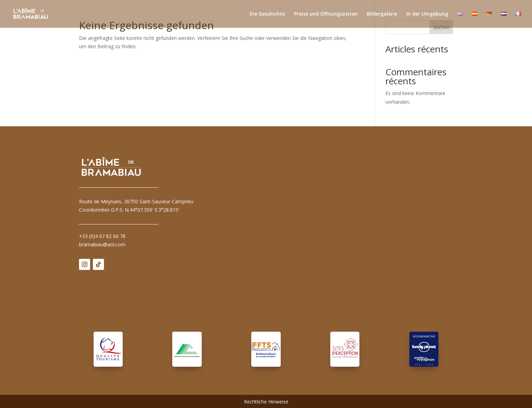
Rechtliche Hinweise (266, 402)
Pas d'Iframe (345, 232)
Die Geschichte (267, 14)
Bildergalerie (382, 14)
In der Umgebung (427, 14)
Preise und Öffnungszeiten (326, 14)
